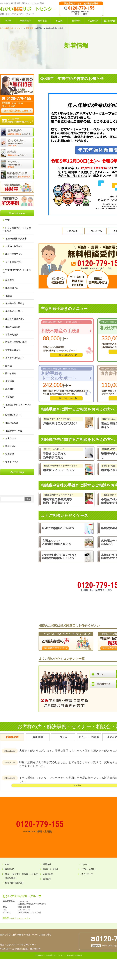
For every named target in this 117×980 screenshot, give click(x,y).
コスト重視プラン (14, 262)
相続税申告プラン (14, 254)
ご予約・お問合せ (14, 246)
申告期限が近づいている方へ (17, 271)
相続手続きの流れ (14, 311)
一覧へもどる (96, 231)
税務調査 (10, 389)
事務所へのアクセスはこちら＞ (17, 918)
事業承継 (10, 397)
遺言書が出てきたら (15, 358)
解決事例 (10, 280)
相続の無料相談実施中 (16, 239)
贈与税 (9, 366)
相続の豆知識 (12, 423)
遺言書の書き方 (13, 350)
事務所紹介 (11, 446)
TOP (9, 220)
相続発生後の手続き (15, 303)
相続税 (9, 296)
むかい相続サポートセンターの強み (17, 229)
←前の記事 (72, 231)
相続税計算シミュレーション (17, 406)
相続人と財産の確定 (15, 319)
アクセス (85, 864)
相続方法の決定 (13, 327)
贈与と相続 (11, 373)
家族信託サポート (14, 415)
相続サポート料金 (14, 431)
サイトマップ (12, 462)
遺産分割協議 (12, 335)
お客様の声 (11, 438)
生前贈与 (10, 381)
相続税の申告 (12, 288)
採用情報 (10, 454)
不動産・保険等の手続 (16, 342)
